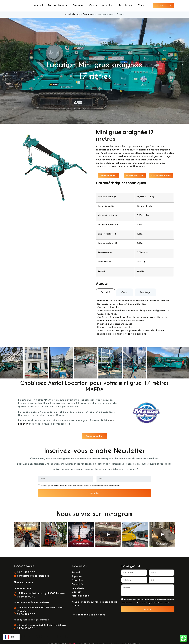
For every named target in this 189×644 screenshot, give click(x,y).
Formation (78, 5)
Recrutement (126, 5)
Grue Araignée (89, 15)
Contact (142, 5)
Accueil (38, 5)
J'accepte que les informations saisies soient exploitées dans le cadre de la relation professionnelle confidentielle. (80, 486)
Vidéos (93, 5)
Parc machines (58, 6)
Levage (77, 15)
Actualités (108, 5)
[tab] (105, 293)
